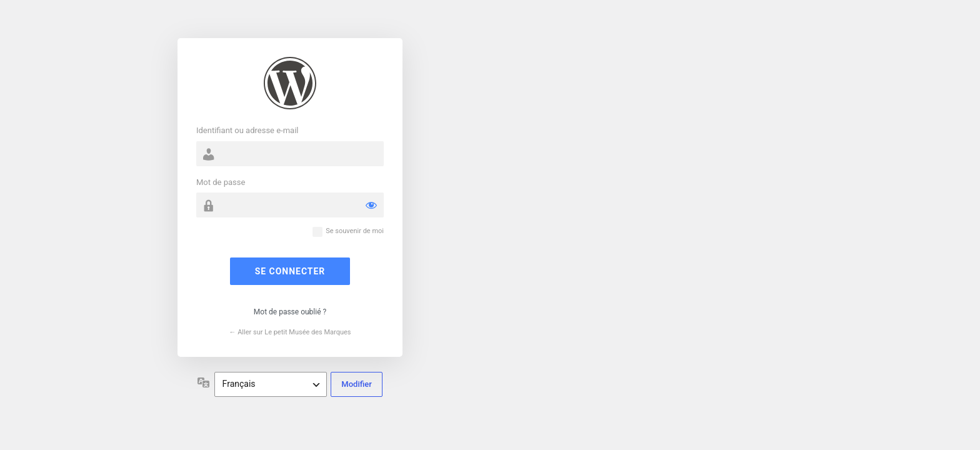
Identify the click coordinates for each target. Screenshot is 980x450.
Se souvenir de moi (355, 231)
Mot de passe (221, 182)
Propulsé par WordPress (290, 83)
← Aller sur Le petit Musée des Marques (290, 332)
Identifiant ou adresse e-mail (247, 130)
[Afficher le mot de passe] (371, 205)
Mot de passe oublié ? (290, 312)
